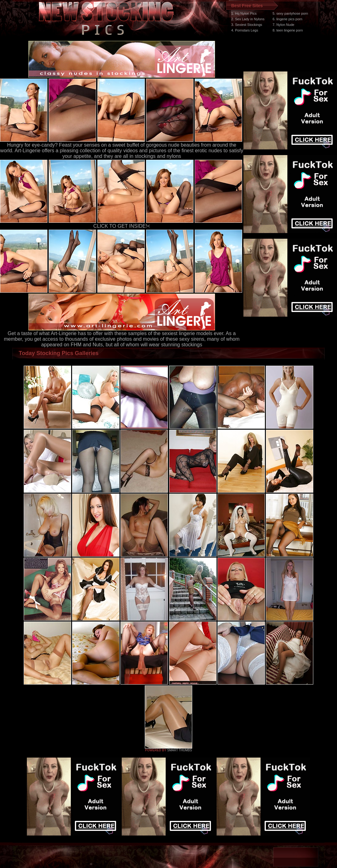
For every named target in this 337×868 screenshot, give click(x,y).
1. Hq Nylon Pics (244, 13)
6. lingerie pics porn (287, 19)
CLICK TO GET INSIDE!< (122, 226)
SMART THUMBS (180, 750)
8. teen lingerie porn (288, 30)
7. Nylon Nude (283, 25)
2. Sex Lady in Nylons (248, 19)
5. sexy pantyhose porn (290, 13)
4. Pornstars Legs (245, 30)
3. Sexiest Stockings (247, 25)
